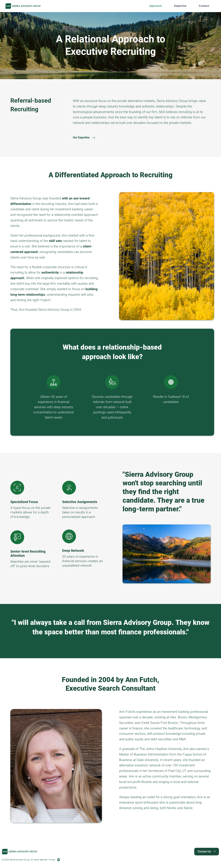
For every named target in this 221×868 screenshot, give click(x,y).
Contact (204, 6)
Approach (156, 6)
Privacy (52, 860)
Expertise (180, 6)
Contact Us (207, 851)
